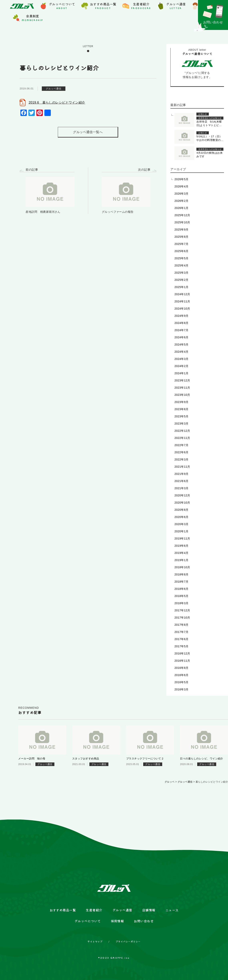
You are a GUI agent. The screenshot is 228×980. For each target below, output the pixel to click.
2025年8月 (181, 237)
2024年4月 (181, 352)
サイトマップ (95, 941)
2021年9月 (181, 474)
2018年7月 (181, 582)
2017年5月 (181, 646)
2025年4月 (181, 265)
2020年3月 (181, 524)
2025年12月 (182, 215)
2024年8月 (181, 323)
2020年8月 (181, 510)
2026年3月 (181, 194)
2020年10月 (182, 503)
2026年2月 (181, 201)
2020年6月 (181, 517)
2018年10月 (182, 567)
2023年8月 (181, 409)
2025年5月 (181, 258)
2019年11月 (182, 539)
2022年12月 (182, 431)
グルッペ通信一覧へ (88, 132)
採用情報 (117, 921)
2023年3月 (181, 424)
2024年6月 (181, 337)
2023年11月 (182, 388)
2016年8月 (181, 668)
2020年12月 (182, 495)
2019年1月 (181, 560)
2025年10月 (182, 222)
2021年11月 (182, 467)
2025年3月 (181, 273)
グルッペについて (88, 921)
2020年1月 (181, 531)
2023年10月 (182, 395)
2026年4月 (181, 186)
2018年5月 (181, 596)
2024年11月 (182, 301)
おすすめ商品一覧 (63, 910)
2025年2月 (181, 280)
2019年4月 (181, 553)
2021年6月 (181, 481)
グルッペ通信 (122, 910)
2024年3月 (181, 359)
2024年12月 (182, 294)
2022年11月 (182, 438)
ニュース (172, 910)
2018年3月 (181, 603)
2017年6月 (181, 639)
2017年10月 (182, 618)
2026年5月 (181, 179)
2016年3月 (181, 689)
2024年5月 (181, 344)
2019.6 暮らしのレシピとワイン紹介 (57, 102)
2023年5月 (181, 416)
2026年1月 (181, 208)
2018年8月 (181, 574)
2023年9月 (181, 402)
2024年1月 (181, 373)
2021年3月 (181, 488)
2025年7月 (181, 244)
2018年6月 (181, 589)
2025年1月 (181, 287)
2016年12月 (182, 653)
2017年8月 (181, 625)
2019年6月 (181, 546)
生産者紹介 (94, 910)
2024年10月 (182, 309)
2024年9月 (181, 316)
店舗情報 (149, 910)
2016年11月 (182, 661)
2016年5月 (181, 682)
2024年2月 (181, 366)
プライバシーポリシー (128, 941)
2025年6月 (181, 251)
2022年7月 (181, 445)
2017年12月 (182, 610)
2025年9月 (181, 230)
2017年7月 (181, 632)
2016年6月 (181, 675)
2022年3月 (181, 459)
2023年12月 (182, 380)
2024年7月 (181, 330)
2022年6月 (181, 452)
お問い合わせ (144, 921)
